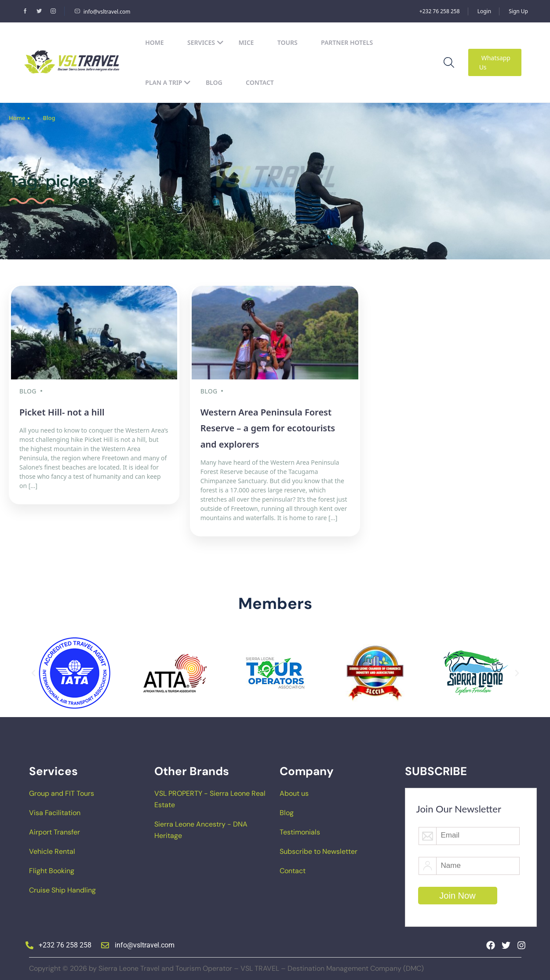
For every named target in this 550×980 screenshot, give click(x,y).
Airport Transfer (55, 830)
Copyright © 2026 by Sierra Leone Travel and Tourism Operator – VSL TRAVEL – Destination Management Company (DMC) (226, 966)
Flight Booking (52, 869)
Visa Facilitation (55, 811)
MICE (246, 42)
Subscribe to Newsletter (319, 849)
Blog (214, 82)
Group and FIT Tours (62, 791)
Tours (288, 42)
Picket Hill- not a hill (62, 410)
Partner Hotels (347, 42)
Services (206, 42)
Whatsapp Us (495, 62)
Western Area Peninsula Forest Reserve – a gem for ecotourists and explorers (268, 426)
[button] (33, 671)
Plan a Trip (168, 82)
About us (294, 791)
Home (154, 42)
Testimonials (300, 830)
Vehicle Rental (52, 849)
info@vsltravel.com (102, 12)
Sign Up (518, 11)
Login (484, 11)
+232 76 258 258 (440, 11)
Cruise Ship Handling (62, 888)
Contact (260, 82)
